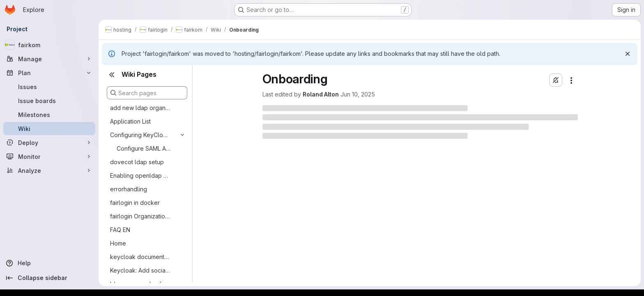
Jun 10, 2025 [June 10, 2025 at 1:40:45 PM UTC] (358, 94)
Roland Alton (321, 94)
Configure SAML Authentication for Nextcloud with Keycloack (144, 148)
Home (118, 243)
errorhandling (129, 189)
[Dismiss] (628, 54)
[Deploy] (49, 142)
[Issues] (49, 87)
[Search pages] (147, 93)
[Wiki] (49, 128)
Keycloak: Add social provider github (140, 270)
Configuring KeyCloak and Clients (140, 135)
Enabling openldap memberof (140, 176)
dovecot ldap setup (137, 162)
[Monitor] (49, 156)
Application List (130, 121)
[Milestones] (49, 115)
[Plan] (49, 73)
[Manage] (49, 59)
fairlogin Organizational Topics (140, 216)
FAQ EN (120, 230)
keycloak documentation (140, 257)
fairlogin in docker (135, 203)
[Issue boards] (49, 101)
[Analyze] (49, 170)
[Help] (49, 263)
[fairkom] (49, 45)
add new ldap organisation (140, 108)
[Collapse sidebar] (49, 278)
